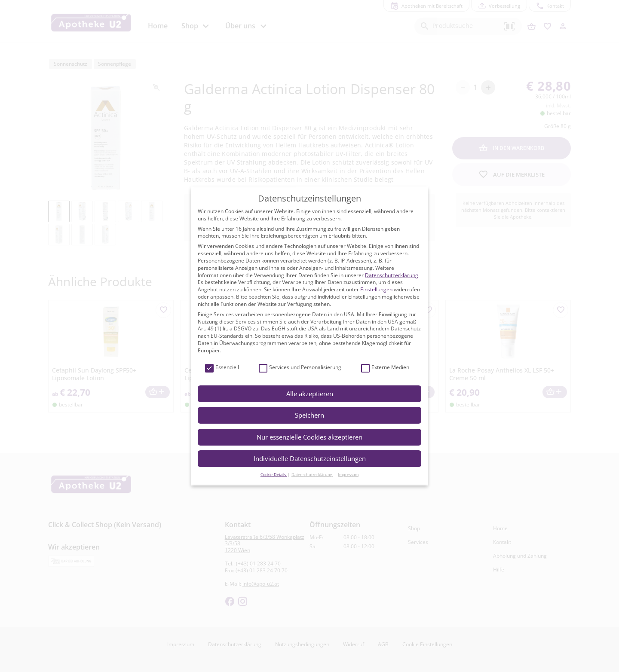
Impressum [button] (348, 475)
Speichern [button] (309, 415)
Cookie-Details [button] (274, 475)
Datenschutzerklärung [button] (312, 475)
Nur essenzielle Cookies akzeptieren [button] (309, 437)
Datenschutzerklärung (392, 275)
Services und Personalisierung (300, 368)
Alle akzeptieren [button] (310, 394)
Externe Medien (385, 368)
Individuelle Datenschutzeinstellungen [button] (310, 458)
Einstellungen (376, 289)
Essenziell (222, 368)
